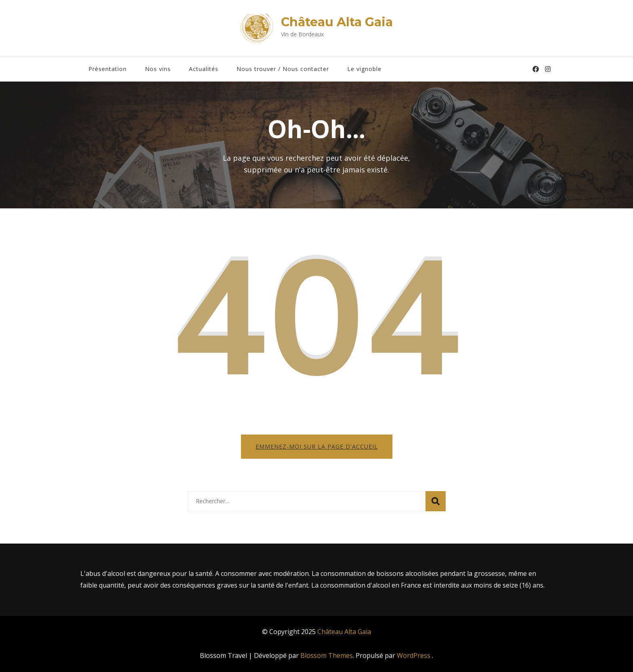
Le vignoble (364, 69)
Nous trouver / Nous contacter (283, 69)
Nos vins (158, 69)
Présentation (108, 69)
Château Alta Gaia (337, 22)
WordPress (414, 655)
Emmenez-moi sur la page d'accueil (317, 446)
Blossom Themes (327, 655)
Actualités (204, 69)
